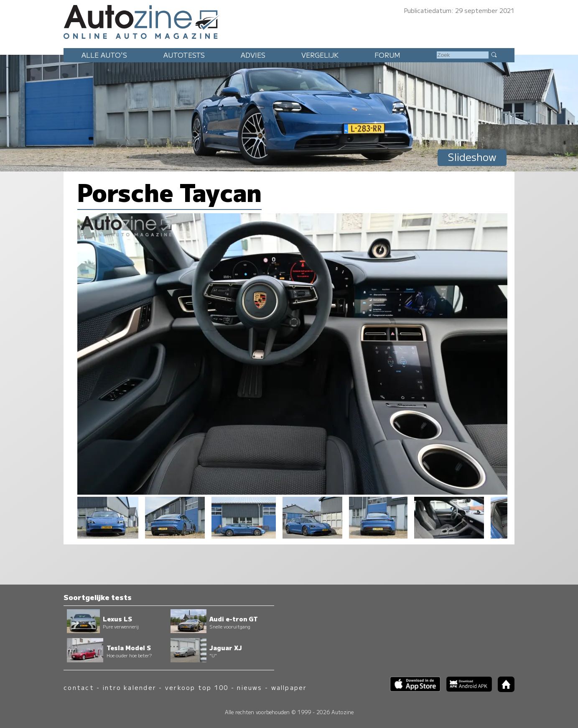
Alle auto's (104, 55)
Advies (253, 55)
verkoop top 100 (197, 687)
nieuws (250, 687)
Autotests (184, 55)
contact (79, 687)
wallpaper (289, 687)
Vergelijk (320, 55)
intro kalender (130, 687)
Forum (387, 55)
